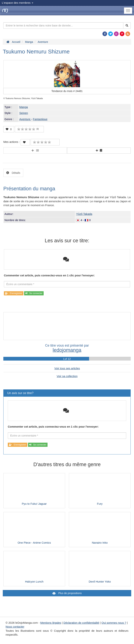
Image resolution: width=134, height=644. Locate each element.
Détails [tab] (16, 173)
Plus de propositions (70, 593)
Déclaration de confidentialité (81, 623)
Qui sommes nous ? (114, 623)
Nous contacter (15, 627)
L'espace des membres (18, 3)
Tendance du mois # (67, 91)
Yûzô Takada (84, 214)
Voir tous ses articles (67, 368)
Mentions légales (51, 623)
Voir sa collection (67, 376)
